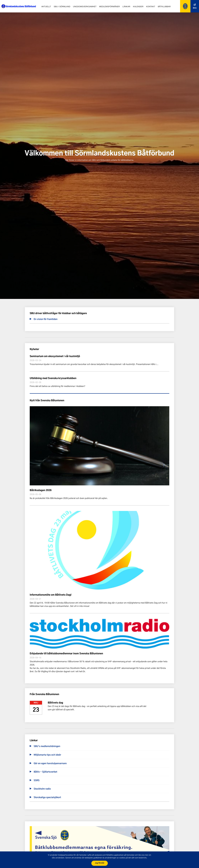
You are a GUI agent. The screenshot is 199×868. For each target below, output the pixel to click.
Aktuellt (46, 6)
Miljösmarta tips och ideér (47, 755)
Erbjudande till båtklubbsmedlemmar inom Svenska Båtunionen (66, 654)
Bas (195, 8)
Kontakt (151, 6)
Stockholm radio (42, 789)
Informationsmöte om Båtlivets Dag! (51, 595)
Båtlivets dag (55, 703)
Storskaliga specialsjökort (47, 798)
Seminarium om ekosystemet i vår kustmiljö (55, 356)
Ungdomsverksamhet (85, 6)
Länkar (126, 6)
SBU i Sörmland (62, 6)
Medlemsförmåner (110, 6)
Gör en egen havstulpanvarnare (50, 764)
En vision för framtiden (46, 319)
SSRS (37, 781)
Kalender (138, 6)
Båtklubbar (164, 6)
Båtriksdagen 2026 (41, 490)
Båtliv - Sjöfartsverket (45, 772)
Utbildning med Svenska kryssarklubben (53, 378)
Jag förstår (100, 863)
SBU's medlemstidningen (47, 746)
